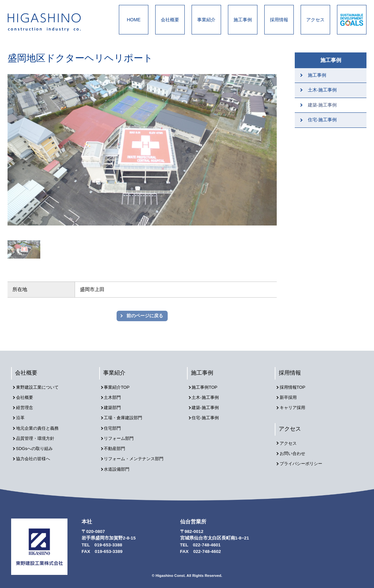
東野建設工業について (40, 388)
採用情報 (279, 20)
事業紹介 (206, 20)
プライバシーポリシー (304, 461)
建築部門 (114, 407)
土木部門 (114, 397)
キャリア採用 (294, 407)
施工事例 (243, 20)
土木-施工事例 (322, 90)
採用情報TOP (294, 388)
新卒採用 (290, 397)
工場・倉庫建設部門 (126, 416)
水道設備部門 (119, 463)
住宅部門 (114, 426)
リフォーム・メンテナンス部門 (137, 453)
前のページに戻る (145, 316)
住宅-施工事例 (322, 120)
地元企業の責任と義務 (40, 426)
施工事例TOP (207, 388)
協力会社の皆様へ (35, 453)
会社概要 (170, 20)
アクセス (315, 20)
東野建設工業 (50, 22)
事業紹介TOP (119, 388)
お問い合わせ (294, 452)
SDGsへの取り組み (37, 444)
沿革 (22, 416)
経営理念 (26, 407)
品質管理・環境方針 (38, 435)
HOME (134, 20)
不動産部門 (117, 444)
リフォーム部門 (121, 435)
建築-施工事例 (322, 105)
